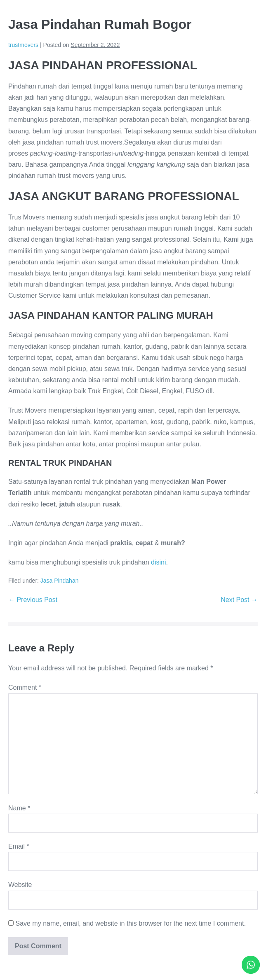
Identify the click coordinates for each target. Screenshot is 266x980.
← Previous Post (33, 600)
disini (158, 562)
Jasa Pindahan (60, 581)
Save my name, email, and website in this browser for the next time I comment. (130, 923)
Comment (25, 687)
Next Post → (239, 600)
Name (19, 808)
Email (19, 846)
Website (20, 885)
